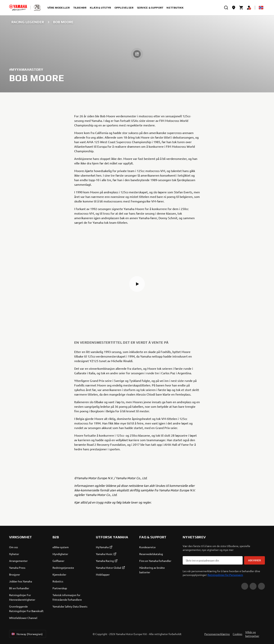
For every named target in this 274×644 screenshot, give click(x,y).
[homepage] (18, 8)
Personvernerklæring (217, 634)
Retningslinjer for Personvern (225, 575)
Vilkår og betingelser (252, 634)
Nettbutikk (175, 8)
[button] (137, 284)
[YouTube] (245, 586)
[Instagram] (261, 586)
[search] (226, 8)
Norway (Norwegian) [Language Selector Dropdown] (27, 634)
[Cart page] (241, 8)
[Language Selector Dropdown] (261, 8)
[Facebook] (253, 586)
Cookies (237, 634)
